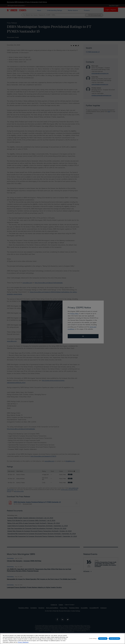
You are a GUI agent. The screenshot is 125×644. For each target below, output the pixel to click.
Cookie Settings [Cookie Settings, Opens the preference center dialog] (93, 638)
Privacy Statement (23, 642)
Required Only (103, 638)
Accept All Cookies (114, 638)
